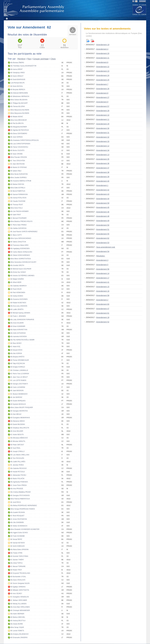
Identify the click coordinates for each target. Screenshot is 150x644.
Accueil (7, 19)
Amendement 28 (103, 111)
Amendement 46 (103, 212)
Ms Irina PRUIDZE (17, 489)
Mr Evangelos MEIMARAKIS (20, 418)
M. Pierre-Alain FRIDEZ (19, 225)
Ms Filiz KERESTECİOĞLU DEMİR (22, 340)
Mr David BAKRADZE (18, 79)
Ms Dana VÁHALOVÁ (18, 580)
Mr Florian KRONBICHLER (20, 360)
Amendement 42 (103, 190)
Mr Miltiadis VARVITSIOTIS (20, 590)
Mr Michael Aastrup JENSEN (20, 313)
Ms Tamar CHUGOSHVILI (19, 147)
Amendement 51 (103, 229)
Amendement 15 (103, 287)
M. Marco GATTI (16, 235)
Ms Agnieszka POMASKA (19, 482)
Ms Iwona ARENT (17, 69)
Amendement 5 (102, 265)
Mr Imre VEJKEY (16, 594)
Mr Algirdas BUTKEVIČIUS (20, 130)
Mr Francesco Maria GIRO (20, 245)
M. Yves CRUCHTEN (18, 161)
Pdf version (93, 41)
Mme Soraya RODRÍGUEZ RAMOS (23, 509)
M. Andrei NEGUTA (17, 435)
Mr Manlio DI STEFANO (19, 167)
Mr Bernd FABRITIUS (18, 191)
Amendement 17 (103, 278)
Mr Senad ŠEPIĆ (16, 539)
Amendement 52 (103, 322)
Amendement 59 (103, 203)
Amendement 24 (103, 75)
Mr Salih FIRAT (16, 215)
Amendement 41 (103, 282)
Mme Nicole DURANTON (19, 174)
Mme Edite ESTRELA (18, 188)
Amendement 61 (103, 313)
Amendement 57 (103, 106)
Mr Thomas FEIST (17, 205)
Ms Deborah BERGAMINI (19, 93)
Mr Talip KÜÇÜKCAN (18, 363)
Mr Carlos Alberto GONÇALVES (21, 252)
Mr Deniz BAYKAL (17, 86)
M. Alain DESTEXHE (18, 164)
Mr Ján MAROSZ (16, 397)
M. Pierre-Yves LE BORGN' (20, 374)
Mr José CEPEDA (17, 137)
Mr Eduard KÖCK (16, 350)
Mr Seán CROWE (17, 154)
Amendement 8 (102, 93)
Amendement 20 (103, 53)
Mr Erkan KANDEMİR (18, 326)
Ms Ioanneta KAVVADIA (19, 336)
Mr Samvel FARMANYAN (19, 194)
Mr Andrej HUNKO (17, 296)
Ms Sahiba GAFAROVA (18, 228)
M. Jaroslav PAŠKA (17, 465)
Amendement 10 (103, 115)
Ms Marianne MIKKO (18, 421)
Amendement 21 (103, 58)
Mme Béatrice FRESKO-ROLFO (21, 221)
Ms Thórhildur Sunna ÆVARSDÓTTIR (23, 66)
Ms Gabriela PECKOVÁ (19, 468)
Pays (29, 59)
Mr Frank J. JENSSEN (18, 316)
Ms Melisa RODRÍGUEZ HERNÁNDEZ (24, 506)
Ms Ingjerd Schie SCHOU (19, 533)
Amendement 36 (103, 163)
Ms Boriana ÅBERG (17, 63)
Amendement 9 (102, 102)
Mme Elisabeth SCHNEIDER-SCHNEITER (25, 529)
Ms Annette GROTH (17, 265)
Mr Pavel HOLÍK (16, 289)
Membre (21, 59)
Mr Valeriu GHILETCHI (18, 242)
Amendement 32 (103, 137)
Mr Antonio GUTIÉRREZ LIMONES (22, 276)
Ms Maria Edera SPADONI (20, 550)
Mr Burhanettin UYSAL (18, 577)
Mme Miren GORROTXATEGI (21, 259)
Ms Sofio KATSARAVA (18, 333)
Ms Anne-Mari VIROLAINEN (20, 607)
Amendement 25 (103, 80)
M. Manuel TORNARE (18, 566)
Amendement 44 (103, 199)
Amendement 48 (103, 216)
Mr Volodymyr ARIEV (18, 73)
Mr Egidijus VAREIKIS (18, 587)
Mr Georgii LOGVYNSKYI (19, 384)
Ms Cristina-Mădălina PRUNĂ (21, 492)
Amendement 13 (103, 155)
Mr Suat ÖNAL (16, 448)
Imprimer (73, 35)
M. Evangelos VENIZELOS (20, 597)
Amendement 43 (103, 194)
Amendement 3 (102, 260)
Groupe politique (41, 59)
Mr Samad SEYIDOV (18, 543)
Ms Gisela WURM (17, 624)
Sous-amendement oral (106, 247)
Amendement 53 (103, 243)
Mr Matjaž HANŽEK (17, 279)
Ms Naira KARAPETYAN (19, 330)
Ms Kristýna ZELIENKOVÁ (20, 634)
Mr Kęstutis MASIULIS (18, 404)
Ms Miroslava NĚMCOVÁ (19, 438)
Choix (53, 59)
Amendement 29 (103, 124)
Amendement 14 (103, 273)
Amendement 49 (103, 221)
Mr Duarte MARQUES (18, 401)
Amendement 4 (102, 49)
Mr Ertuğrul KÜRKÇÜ (18, 367)
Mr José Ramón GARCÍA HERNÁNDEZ (24, 232)
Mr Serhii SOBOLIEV (18, 546)
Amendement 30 (103, 128)
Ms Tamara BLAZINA (18, 106)
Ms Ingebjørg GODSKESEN (20, 248)
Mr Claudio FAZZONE (18, 201)
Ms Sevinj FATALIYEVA (18, 198)
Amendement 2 (102, 300)
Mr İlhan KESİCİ (16, 343)
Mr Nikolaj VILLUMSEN (18, 604)
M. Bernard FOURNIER (18, 218)
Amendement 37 (103, 168)
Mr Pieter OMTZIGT (17, 445)
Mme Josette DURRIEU (19, 178)
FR (136, 1)
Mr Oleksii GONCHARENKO (20, 255)
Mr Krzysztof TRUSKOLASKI (20, 573)
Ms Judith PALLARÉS (18, 462)
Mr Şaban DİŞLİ (16, 171)
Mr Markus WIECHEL (18, 617)
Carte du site (7, 1)
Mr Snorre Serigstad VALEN (20, 583)
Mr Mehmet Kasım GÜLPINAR (21, 269)
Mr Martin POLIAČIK (17, 479)
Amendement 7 (102, 84)
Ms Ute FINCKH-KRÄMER (20, 211)
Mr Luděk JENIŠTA (17, 309)
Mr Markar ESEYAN (17, 184)
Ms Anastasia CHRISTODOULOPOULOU (25, 140)
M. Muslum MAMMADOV (19, 394)
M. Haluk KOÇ (15, 347)
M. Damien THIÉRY (17, 560)
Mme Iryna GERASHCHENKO (21, 238)
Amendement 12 (103, 146)
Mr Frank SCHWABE (18, 536)
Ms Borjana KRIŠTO (17, 357)
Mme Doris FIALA (17, 208)
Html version (88, 41)
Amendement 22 (103, 67)
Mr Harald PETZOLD (18, 472)
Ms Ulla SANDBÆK (17, 522)
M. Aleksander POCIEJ (18, 475)
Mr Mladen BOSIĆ (17, 117)
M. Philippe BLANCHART (19, 103)
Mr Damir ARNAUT (17, 76)
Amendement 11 (103, 119)
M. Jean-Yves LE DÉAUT (19, 377)
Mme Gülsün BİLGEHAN (19, 100)
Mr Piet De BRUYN (17, 123)
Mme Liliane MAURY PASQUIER (22, 407)
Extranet (142, 1)
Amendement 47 (103, 309)
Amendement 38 (103, 172)
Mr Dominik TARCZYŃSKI (19, 556)
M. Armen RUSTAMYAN (19, 519)
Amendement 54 (103, 251)
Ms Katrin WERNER (17, 614)
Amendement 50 (103, 225)
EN (133, 1)
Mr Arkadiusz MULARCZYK (20, 428)
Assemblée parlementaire (34, 9)
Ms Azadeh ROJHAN (18, 512)
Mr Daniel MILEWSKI (18, 424)
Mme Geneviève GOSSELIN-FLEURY (23, 262)
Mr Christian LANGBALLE (19, 370)
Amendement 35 (103, 159)
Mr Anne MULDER (17, 431)
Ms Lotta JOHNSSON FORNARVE (22, 320)
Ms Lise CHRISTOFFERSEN (20, 144)
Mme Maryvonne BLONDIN (20, 110)
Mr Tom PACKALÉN (17, 458)
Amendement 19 (103, 45)
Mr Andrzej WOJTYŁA (18, 621)
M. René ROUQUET (17, 516)
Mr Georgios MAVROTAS (19, 411)
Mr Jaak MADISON (17, 391)
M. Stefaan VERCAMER (19, 600)
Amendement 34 (103, 150)
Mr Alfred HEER (16, 282)
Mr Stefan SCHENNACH (19, 526)
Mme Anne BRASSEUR (19, 120)
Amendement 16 (103, 291)
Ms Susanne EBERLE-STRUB (21, 181)
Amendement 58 (103, 295)
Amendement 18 (103, 317)
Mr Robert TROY (16, 570)
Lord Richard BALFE (18, 83)
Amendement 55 (103, 234)
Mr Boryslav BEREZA (18, 90)
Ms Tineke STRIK (16, 553)
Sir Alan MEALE (16, 414)
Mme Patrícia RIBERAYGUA (20, 499)
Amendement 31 (103, 133)
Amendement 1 (102, 185)
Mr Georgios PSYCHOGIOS (20, 495)
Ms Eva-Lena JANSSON (19, 306)
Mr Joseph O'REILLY (18, 451)
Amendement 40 (103, 181)
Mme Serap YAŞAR (17, 627)
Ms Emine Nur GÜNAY (18, 272)
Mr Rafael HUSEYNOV (18, 303)
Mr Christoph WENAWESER (20, 610)
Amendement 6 (102, 62)
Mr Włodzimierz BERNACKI (20, 96)
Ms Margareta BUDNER (19, 127)
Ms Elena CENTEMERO (19, 134)
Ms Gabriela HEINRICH (19, 286)
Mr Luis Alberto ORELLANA (20, 455)
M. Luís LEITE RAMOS (18, 380)
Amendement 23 (103, 71)
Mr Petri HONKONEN (18, 292)
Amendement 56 (103, 269)
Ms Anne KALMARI (17, 323)
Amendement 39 (103, 177)
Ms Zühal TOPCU (17, 563)
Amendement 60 (103, 304)
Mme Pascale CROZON (19, 157)
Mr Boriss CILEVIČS (17, 150)
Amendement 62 (103, 238)
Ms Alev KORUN (16, 353)
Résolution (101, 256)
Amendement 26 (103, 89)
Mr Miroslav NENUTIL (18, 441)
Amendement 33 (103, 141)
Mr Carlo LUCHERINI (18, 387)
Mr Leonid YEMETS (17, 631)
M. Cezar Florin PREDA (19, 485)
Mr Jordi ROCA (16, 502)
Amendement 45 (103, 207)
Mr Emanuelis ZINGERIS (19, 638)
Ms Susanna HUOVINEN (19, 299)
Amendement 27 (103, 97)
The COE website (139, 10)
